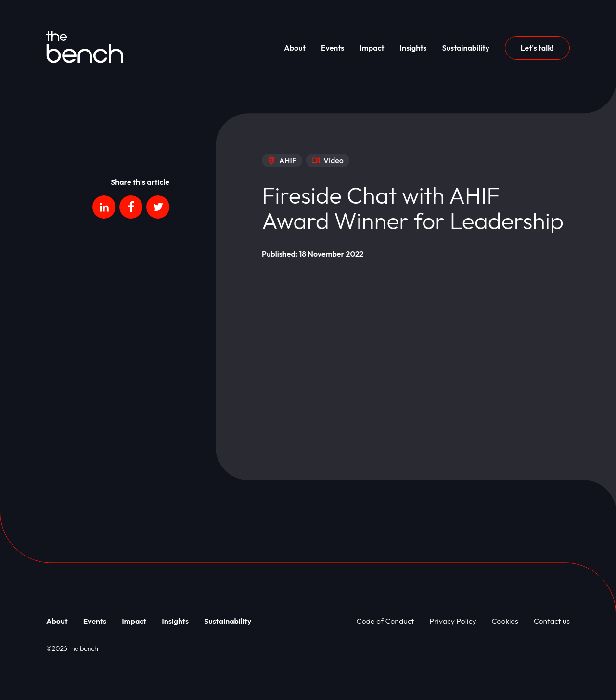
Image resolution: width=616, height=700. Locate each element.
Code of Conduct (385, 621)
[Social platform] (104, 207)
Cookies (505, 621)
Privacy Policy (453, 621)
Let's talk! (537, 48)
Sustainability (465, 48)
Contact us (552, 621)
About (295, 48)
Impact (372, 48)
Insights (413, 48)
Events (333, 48)
